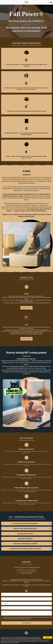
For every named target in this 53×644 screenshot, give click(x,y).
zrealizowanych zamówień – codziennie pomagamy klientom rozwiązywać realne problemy (27, 65)
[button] (2, 2)
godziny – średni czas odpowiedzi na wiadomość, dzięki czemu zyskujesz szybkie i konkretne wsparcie (27, 157)
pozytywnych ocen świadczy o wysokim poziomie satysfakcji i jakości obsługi (27, 111)
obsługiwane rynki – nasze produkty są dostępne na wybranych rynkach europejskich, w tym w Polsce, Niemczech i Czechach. (27, 89)
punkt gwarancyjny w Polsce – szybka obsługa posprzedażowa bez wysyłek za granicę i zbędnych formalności (27, 134)
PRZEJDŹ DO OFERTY (26, 315)
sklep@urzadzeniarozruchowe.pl (27, 580)
